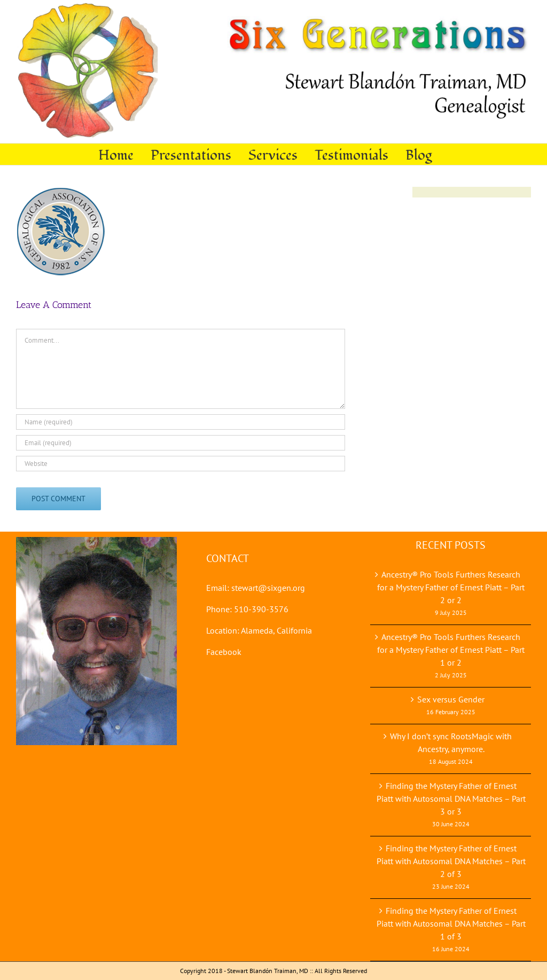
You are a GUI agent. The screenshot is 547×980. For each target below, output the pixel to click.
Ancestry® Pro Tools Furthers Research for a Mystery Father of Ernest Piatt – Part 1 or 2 (451, 650)
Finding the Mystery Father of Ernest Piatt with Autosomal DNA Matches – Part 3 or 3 (451, 799)
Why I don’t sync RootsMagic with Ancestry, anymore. (451, 742)
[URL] (181, 464)
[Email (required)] (181, 443)
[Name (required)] (181, 422)
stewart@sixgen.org (268, 588)
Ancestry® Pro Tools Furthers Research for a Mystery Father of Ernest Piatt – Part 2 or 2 (451, 587)
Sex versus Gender (451, 699)
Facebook (224, 652)
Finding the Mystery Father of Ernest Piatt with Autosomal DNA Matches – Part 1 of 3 (451, 923)
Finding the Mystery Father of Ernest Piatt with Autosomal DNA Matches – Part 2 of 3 (451, 861)
